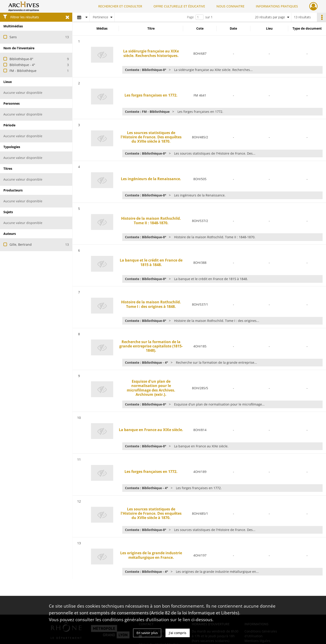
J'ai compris (178, 633)
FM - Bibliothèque (23, 71)
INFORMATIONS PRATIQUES (277, 6)
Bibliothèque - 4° (22, 65)
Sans (13, 37)
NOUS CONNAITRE (230, 6)
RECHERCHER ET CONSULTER (120, 6)
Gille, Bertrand (21, 244)
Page (190, 17)
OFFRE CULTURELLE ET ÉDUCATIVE (179, 6)
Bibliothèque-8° (21, 59)
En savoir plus (147, 633)
